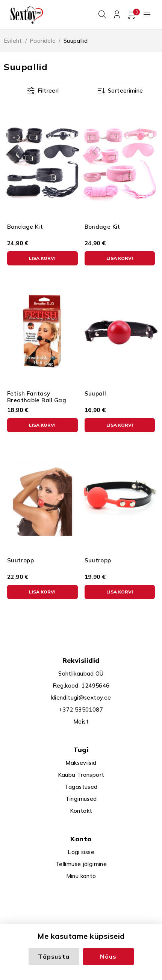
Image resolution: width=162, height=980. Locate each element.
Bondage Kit (25, 227)
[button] (42, 258)
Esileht (13, 41)
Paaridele (43, 41)
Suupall (95, 393)
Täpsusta (54, 956)
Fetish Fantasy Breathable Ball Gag (37, 397)
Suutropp (20, 560)
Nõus (108, 956)
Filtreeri (48, 91)
